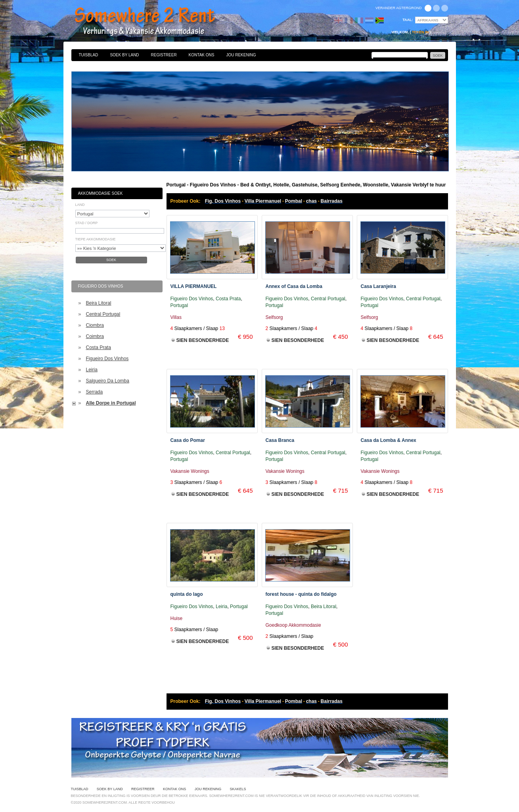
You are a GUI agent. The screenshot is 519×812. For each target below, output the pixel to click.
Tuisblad (89, 55)
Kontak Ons (202, 55)
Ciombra (95, 325)
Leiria (92, 370)
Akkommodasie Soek (101, 193)
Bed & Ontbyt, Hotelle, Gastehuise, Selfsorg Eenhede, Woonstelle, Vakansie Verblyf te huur (153, 22)
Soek (111, 260)
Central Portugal (103, 314)
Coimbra (95, 336)
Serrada (95, 392)
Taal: (408, 20)
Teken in (420, 32)
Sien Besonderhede (203, 340)
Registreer (164, 55)
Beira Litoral (99, 303)
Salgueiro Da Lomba (108, 381)
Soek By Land (124, 55)
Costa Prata (99, 347)
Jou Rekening (241, 55)
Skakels (238, 789)
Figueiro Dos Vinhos (107, 359)
